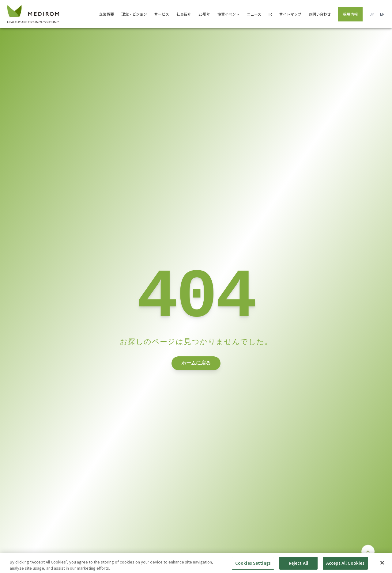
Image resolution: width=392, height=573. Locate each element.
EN (382, 14)
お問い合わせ (320, 14)
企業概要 (107, 14)
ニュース (254, 14)
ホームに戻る (196, 371)
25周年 (204, 14)
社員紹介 (184, 14)
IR (270, 14)
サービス (162, 14)
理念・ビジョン (134, 14)
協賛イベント (228, 14)
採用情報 (350, 14)
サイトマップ (290, 14)
